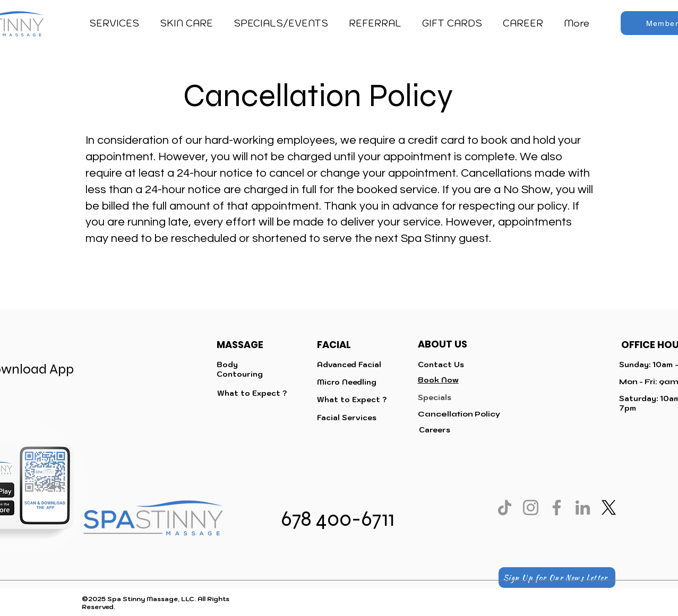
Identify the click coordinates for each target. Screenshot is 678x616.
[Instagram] (531, 507)
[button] (114, 23)
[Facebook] (557, 507)
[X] (609, 507)
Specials (435, 397)
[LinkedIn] (583, 507)
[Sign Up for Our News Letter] (557, 578)
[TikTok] (505, 507)
